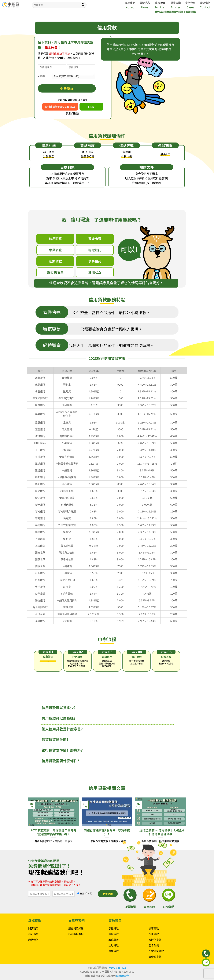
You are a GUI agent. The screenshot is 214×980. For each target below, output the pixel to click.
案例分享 (190, 3)
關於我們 (130, 3)
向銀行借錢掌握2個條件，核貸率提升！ (107, 832)
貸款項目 (160, 3)
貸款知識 (176, 3)
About (130, 7)
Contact (205, 7)
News (145, 7)
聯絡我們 (205, 3)
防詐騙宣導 (123, 976)
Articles (176, 7)
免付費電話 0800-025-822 (60, 107)
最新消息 (145, 3)
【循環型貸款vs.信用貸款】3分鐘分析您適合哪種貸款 (160, 832)
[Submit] (83, 5)
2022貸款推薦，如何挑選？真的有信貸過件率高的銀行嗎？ (53, 832)
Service (160, 7)
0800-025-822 (118, 967)
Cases (190, 7)
